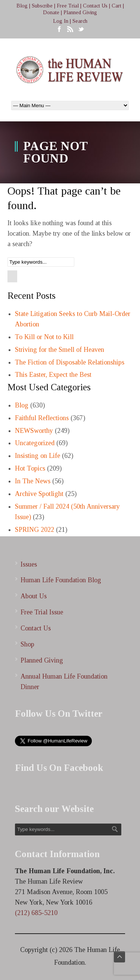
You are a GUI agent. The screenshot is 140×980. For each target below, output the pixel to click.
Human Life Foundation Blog (61, 580)
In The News (33, 481)
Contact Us (95, 6)
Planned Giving (80, 13)
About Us (34, 596)
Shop (27, 644)
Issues (29, 564)
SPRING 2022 (35, 530)
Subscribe (42, 6)
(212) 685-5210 (36, 913)
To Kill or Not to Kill (44, 337)
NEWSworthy (34, 431)
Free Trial (68, 6)
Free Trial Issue (42, 612)
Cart (116, 6)
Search (80, 21)
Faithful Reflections (42, 418)
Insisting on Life (38, 456)
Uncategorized (35, 443)
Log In (61, 21)
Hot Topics (30, 468)
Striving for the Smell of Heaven (60, 350)
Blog (22, 6)
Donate (51, 13)
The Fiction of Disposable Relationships (70, 362)
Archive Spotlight (39, 494)
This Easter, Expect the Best (53, 375)
